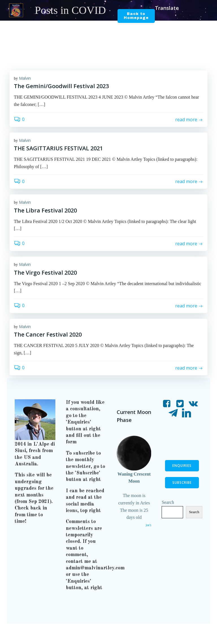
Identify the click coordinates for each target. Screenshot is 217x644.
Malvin (25, 79)
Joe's (148, 526)
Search (168, 513)
